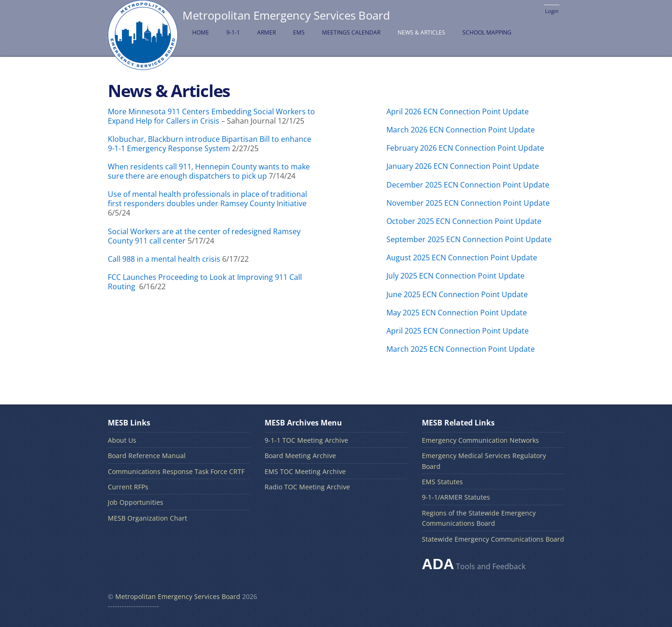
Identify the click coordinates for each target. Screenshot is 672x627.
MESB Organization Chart (147, 518)
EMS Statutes (442, 482)
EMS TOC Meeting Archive (305, 471)
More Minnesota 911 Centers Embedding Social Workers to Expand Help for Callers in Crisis (211, 116)
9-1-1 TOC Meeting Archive (306, 440)
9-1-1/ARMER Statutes (456, 497)
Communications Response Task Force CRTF (176, 471)
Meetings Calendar (351, 32)
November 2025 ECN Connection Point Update (468, 203)
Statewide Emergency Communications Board (493, 539)
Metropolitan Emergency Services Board (178, 596)
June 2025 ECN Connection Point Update (457, 294)
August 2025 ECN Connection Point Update (462, 258)
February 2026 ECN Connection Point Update (465, 148)
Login (552, 11)
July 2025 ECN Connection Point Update (455, 276)
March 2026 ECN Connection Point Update (461, 130)
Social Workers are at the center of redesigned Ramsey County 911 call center (204, 236)
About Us (122, 440)
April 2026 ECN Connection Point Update (458, 111)
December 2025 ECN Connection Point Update (468, 185)
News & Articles (421, 32)
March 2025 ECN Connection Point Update (461, 349)
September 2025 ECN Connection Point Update (469, 239)
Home (201, 32)
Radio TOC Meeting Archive (307, 487)
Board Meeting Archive (300, 456)
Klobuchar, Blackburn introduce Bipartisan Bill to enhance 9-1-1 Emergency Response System (210, 144)
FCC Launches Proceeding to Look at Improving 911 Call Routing (205, 282)
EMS (299, 32)
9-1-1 (233, 32)
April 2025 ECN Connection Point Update (458, 331)
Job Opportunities (136, 502)
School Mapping (487, 32)
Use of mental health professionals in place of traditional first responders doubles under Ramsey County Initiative (207, 199)
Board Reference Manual (147, 456)
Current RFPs (128, 487)
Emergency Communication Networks (480, 440)
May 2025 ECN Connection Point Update (457, 313)
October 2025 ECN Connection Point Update (464, 221)
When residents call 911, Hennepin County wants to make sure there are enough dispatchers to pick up (209, 171)
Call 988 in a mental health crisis (165, 259)
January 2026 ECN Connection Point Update (463, 166)
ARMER (266, 32)
